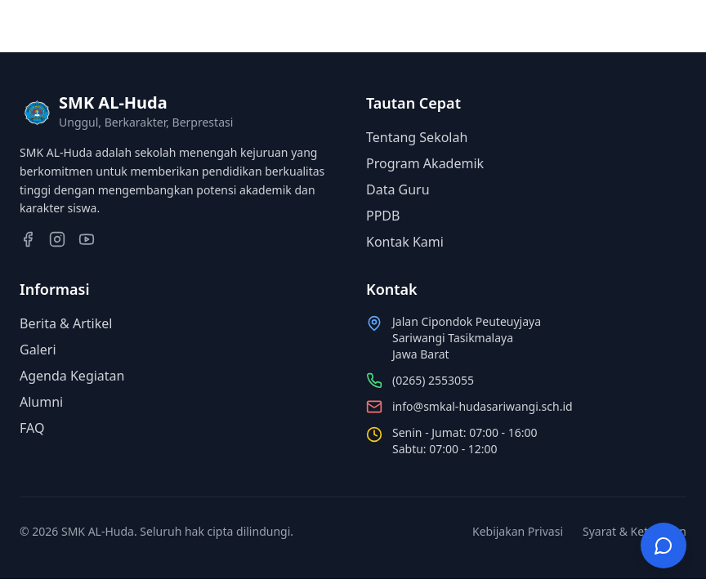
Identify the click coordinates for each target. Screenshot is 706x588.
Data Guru (398, 189)
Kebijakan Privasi (518, 531)
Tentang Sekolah (417, 137)
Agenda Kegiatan (72, 376)
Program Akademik (425, 163)
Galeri (38, 350)
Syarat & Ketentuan (635, 531)
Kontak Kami (405, 242)
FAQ (32, 428)
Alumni (41, 402)
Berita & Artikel (66, 323)
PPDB (383, 216)
